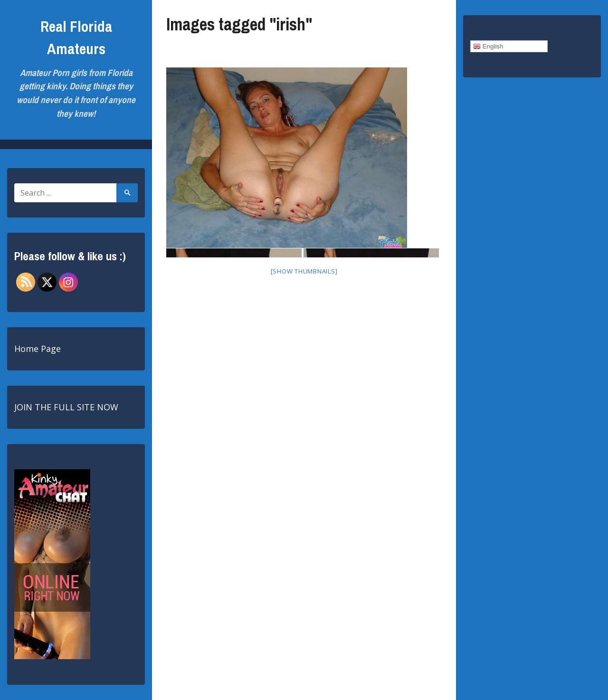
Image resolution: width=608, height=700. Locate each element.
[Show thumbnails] (304, 271)
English (488, 47)
